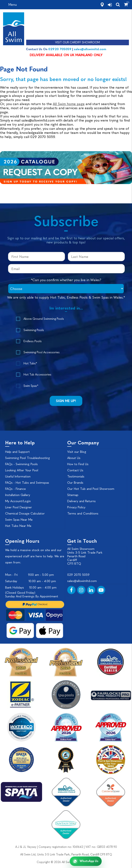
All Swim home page (69, 104)
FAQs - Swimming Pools (21, 464)
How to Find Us (78, 464)
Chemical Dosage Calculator (25, 513)
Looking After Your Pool (22, 470)
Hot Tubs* (30, 363)
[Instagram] (81, 590)
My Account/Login (18, 501)
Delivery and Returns (81, 501)
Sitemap (73, 495)
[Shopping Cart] (126, 5)
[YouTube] (101, 590)
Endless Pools (33, 341)
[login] (110, 5)
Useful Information (18, 476)
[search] (118, 5)
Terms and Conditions (83, 513)
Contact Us (75, 470)
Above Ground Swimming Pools (44, 319)
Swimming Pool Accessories (42, 352)
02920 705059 (60, 49)
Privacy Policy (76, 507)
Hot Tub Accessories (37, 375)
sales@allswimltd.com (90, 49)
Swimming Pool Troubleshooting (28, 458)
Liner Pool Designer (19, 507)
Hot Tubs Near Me (18, 526)
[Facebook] (71, 590)
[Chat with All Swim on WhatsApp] (86, 861)
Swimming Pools (34, 330)
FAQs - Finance (15, 489)
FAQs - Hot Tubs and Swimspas (27, 483)
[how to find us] (102, 5)
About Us (74, 458)
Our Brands (75, 483)
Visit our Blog (77, 452)
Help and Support (17, 452)
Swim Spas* (31, 386)
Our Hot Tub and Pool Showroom (91, 489)
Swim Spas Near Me (19, 520)
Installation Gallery (18, 495)
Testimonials (76, 476)
